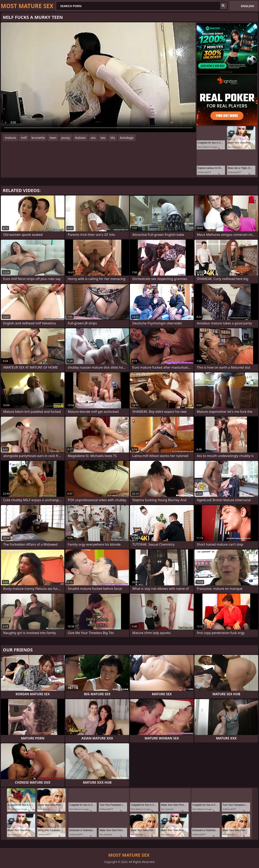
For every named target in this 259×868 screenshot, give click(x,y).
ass (93, 138)
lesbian (80, 138)
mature (10, 138)
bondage (127, 138)
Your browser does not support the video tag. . (98, 77)
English (248, 6)
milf (24, 138)
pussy (66, 138)
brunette (38, 138)
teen (53, 138)
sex (103, 138)
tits (113, 138)
